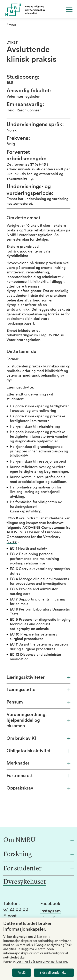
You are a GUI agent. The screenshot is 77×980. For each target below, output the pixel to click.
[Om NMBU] (38, 840)
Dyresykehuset (25, 882)
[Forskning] (38, 854)
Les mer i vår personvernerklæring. (42, 962)
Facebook (50, 904)
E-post (10, 916)
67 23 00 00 (16, 909)
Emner (11, 25)
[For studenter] (38, 869)
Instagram (51, 911)
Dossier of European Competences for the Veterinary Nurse (34, 537)
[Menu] (69, 9)
